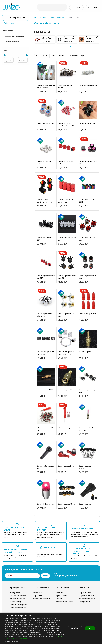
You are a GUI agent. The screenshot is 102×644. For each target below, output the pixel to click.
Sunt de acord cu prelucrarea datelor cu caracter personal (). (67, 576)
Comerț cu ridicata (85, 602)
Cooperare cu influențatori (87, 596)
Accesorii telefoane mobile (64, 602)
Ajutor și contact (15, 593)
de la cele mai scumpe (77, 56)
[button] (35, 638)
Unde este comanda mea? (18, 596)
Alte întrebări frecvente (17, 599)
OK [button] (90, 628)
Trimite (46, 576)
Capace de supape (17, 41)
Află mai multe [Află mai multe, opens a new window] (59, 636)
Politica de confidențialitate (18, 605)
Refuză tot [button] (75, 628)
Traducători (60, 593)
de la (6, 59)
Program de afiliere (85, 593)
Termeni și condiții (16, 602)
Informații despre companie (42, 599)
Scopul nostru (37, 596)
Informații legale (38, 593)
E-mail (9, 576)
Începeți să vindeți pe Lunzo (88, 599)
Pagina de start (8, 23)
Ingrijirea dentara (61, 596)
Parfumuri (59, 599)
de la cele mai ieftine (59, 56)
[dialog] (51, 628)
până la (21, 59)
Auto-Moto (43, 18)
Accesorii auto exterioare (57, 18)
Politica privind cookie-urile (18, 608)
